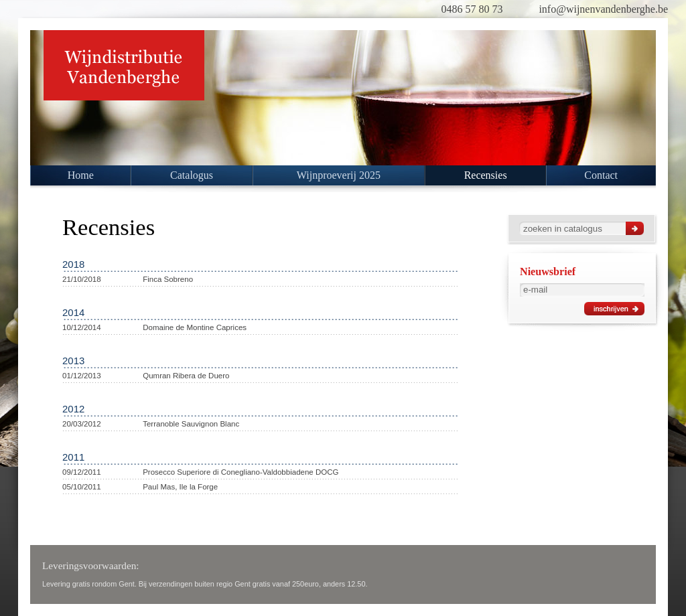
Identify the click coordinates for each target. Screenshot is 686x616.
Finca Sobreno (168, 279)
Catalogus (192, 175)
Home (81, 175)
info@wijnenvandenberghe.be (603, 9)
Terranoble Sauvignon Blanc (191, 424)
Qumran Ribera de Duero (186, 376)
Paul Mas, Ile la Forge (180, 487)
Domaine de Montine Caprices (195, 327)
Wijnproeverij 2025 (339, 175)
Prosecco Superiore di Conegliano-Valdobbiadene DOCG (241, 472)
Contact (601, 175)
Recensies (486, 175)
